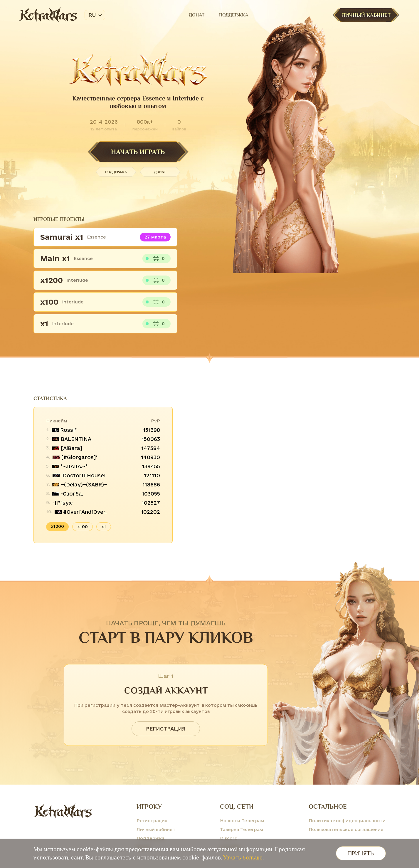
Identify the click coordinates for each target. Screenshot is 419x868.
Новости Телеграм (242, 821)
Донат (197, 15)
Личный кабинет (156, 830)
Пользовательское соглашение (346, 830)
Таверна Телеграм (242, 830)
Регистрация (166, 729)
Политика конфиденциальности (347, 821)
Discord (229, 838)
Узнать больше (243, 857)
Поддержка (234, 15)
